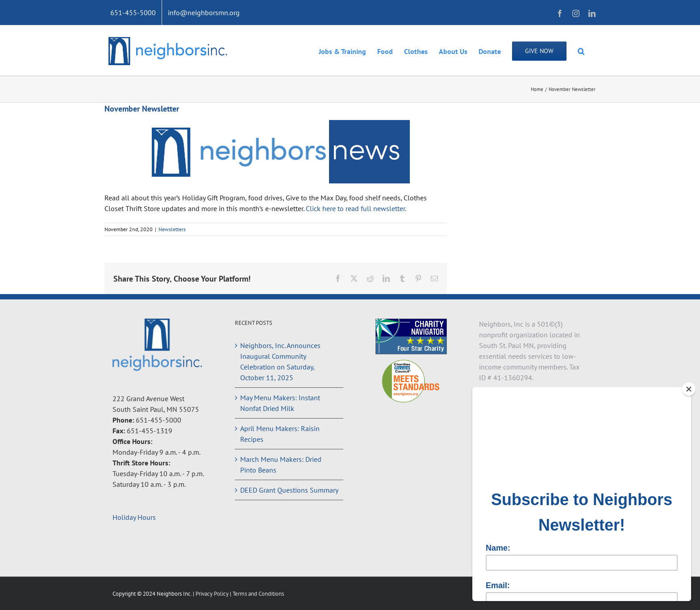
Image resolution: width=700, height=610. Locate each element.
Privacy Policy (213, 594)
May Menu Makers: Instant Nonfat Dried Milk (280, 403)
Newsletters (172, 229)
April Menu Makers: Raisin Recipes (280, 434)
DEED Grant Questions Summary (289, 490)
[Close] (689, 389)
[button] (581, 50)
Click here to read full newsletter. (357, 208)
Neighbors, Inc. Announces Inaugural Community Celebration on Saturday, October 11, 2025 (280, 361)
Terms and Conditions (258, 594)
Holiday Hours (134, 517)
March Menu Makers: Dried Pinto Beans (281, 465)
